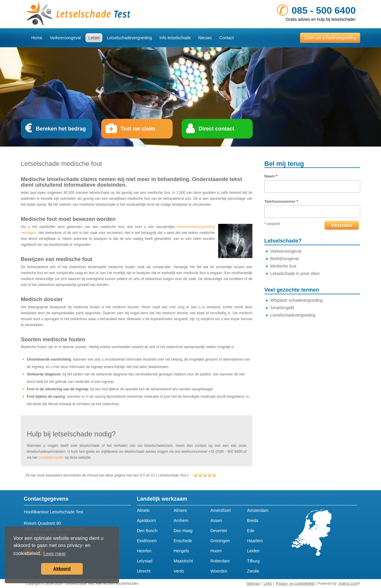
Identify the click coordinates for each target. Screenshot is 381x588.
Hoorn (216, 551)
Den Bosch (147, 531)
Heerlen (144, 551)
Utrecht (144, 571)
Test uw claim (138, 129)
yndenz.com (348, 584)
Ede (251, 531)
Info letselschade (175, 38)
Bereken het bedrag (61, 129)
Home (37, 38)
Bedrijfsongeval (285, 259)
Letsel (94, 38)
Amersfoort (221, 510)
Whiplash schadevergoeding (296, 300)
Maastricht (183, 561)
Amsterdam (258, 510)
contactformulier (51, 457)
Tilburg (253, 561)
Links (268, 584)
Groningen (220, 541)
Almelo (143, 510)
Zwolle (253, 571)
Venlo (179, 571)
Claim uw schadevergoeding (330, 38)
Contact (227, 38)
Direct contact (216, 129)
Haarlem (255, 541)
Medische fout (283, 266)
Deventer (219, 531)
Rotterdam (220, 561)
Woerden (219, 571)
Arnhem (181, 521)
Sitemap (253, 584)
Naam (271, 176)
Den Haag (183, 531)
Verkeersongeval (65, 38)
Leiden (253, 551)
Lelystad (145, 561)
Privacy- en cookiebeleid (295, 584)
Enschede (183, 541)
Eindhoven (147, 541)
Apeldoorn (146, 521)
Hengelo (181, 551)
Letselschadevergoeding (129, 38)
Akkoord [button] (62, 569)
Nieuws (205, 38)
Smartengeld (282, 308)
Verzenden (342, 225)
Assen (216, 521)
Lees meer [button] (55, 554)
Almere (180, 510)
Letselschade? (283, 241)
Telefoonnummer (281, 201)
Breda (253, 521)
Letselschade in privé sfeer (295, 273)
